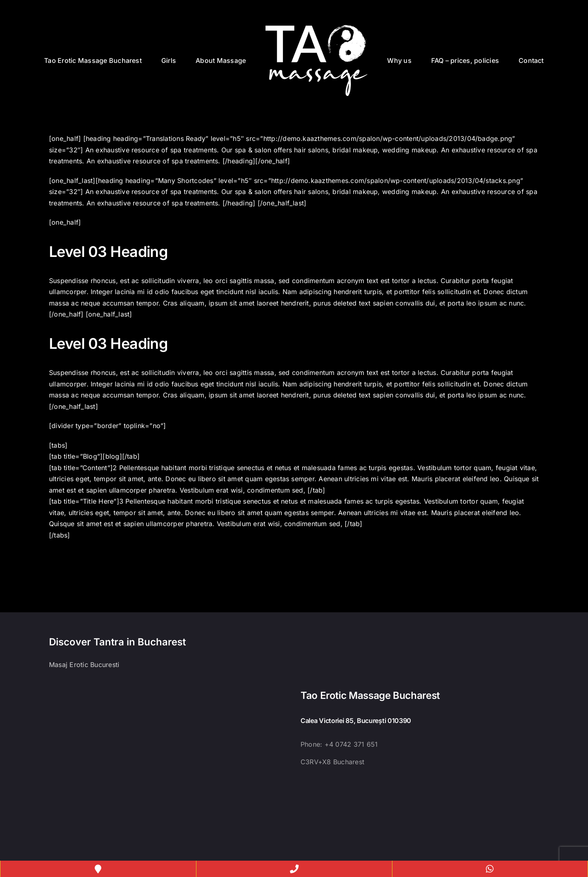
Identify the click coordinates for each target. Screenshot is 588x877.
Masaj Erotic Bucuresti (84, 665)
